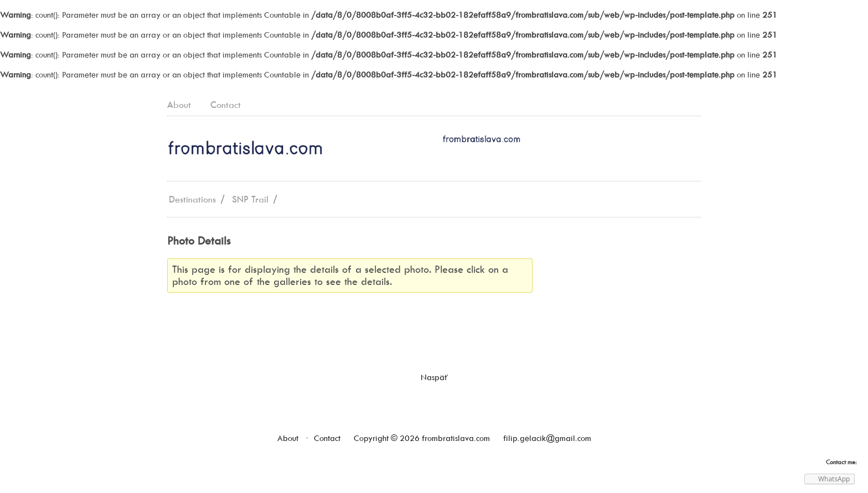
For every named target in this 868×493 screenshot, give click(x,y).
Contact (226, 105)
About (179, 105)
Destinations (192, 199)
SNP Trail (250, 199)
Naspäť (434, 377)
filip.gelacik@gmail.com (547, 438)
